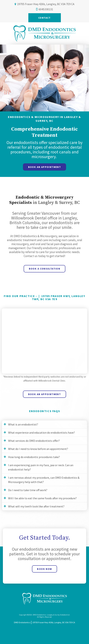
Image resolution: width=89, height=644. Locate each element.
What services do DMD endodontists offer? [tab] (34, 441)
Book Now (44, 569)
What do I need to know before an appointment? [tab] (38, 449)
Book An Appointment (45, 167)
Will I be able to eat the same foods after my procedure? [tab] (42, 498)
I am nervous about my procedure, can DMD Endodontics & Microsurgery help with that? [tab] (44, 480)
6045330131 (46, 9)
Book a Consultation (45, 269)
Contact (44, 18)
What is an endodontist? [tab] (23, 424)
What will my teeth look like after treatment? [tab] (36, 506)
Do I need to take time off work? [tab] (28, 490)
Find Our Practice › (20, 296)
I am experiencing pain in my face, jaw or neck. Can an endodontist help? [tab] (41, 467)
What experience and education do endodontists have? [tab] (42, 433)
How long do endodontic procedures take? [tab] (34, 457)
